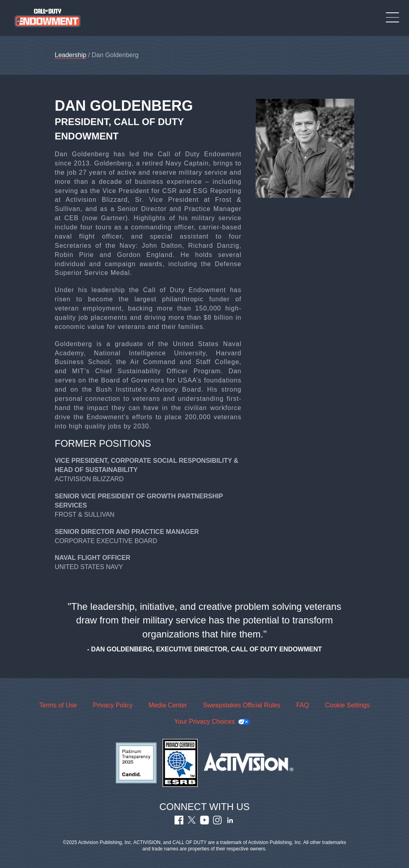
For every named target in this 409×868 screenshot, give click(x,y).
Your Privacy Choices (204, 722)
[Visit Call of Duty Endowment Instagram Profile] (217, 822)
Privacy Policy (113, 705)
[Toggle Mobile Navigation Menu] (392, 17)
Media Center (168, 705)
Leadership (70, 55)
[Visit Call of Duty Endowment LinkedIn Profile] (230, 822)
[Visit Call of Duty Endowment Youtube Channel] (204, 822)
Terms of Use (58, 705)
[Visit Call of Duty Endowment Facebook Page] (179, 822)
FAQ (303, 705)
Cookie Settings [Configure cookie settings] (347, 705)
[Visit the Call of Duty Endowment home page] (48, 18)
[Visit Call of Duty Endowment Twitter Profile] (192, 822)
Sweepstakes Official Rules (242, 705)
